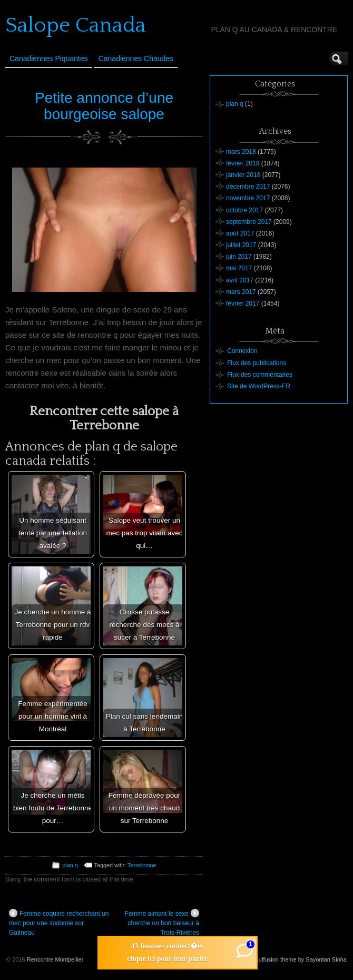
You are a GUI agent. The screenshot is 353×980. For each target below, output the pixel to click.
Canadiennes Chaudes (136, 58)
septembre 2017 (249, 222)
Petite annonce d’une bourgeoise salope (104, 106)
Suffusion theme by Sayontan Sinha (301, 959)
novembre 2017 (248, 198)
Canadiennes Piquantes (49, 58)
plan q (70, 865)
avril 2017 (240, 280)
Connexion (242, 351)
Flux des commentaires (260, 375)
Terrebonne (142, 865)
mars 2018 (241, 152)
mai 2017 (239, 268)
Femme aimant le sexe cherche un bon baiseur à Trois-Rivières (162, 923)
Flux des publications (257, 363)
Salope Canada (76, 25)
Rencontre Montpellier (55, 959)
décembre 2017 (248, 187)
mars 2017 (241, 292)
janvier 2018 (243, 175)
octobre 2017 (244, 210)
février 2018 (243, 163)
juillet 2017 (241, 245)
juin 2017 (239, 257)
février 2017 (243, 303)
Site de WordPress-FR (259, 386)
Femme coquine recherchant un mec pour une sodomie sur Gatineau (59, 923)
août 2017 (240, 233)
